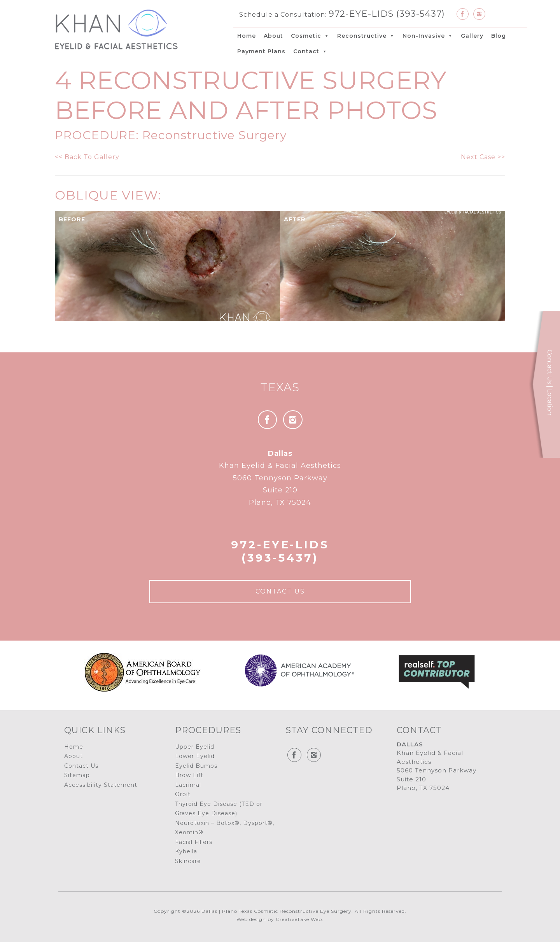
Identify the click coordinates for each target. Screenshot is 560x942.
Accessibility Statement (101, 785)
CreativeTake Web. (300, 919)
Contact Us (280, 591)
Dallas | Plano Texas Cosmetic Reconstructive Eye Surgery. (277, 911)
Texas (280, 387)
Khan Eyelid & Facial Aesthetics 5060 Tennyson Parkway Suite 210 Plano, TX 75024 (280, 478)
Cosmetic (310, 36)
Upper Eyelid (195, 747)
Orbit (183, 794)
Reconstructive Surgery (214, 135)
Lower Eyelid (195, 756)
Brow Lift (189, 775)
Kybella (186, 851)
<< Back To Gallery (87, 157)
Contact (310, 51)
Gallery (472, 36)
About (273, 36)
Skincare (188, 861)
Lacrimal (188, 785)
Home (247, 36)
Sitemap (77, 775)
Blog (499, 36)
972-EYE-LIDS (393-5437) (387, 14)
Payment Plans (261, 51)
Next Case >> (483, 157)
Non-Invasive (428, 36)
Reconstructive (366, 36)
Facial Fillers (194, 842)
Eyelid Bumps (196, 766)
